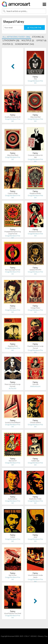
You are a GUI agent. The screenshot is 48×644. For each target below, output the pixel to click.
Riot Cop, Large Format (13, 270)
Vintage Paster (35, 308)
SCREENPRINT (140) (25, 44)
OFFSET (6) (41, 41)
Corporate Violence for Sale (35, 156)
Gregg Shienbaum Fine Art (35, 82)
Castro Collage (13, 193)
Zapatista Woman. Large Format (35, 347)
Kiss (35, 79)
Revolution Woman (35, 232)
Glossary (41, 636)
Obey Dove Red (35, 117)
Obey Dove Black (13, 155)
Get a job (35, 384)
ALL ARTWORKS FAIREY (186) (16, 37)
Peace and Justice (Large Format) (13, 385)
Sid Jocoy (13, 308)
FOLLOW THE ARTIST (34, 28)
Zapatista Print (13, 346)
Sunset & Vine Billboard (13, 422)
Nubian (13, 537)
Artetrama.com (35, 386)
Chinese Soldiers (35, 422)
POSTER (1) (8, 44)
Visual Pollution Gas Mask (13, 613)
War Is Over (13, 575)
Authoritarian (13, 499)
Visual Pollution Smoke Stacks (35, 576)
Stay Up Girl (13, 461)
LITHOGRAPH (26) (11, 41)
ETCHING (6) (38, 37)
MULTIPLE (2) (28, 41)
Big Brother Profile (35, 499)
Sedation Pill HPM (35, 270)
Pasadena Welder (35, 193)
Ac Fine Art (13, 388)
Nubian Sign (35, 461)
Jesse (35, 537)
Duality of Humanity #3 (13, 117)
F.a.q (46, 636)
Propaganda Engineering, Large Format (13, 233)
